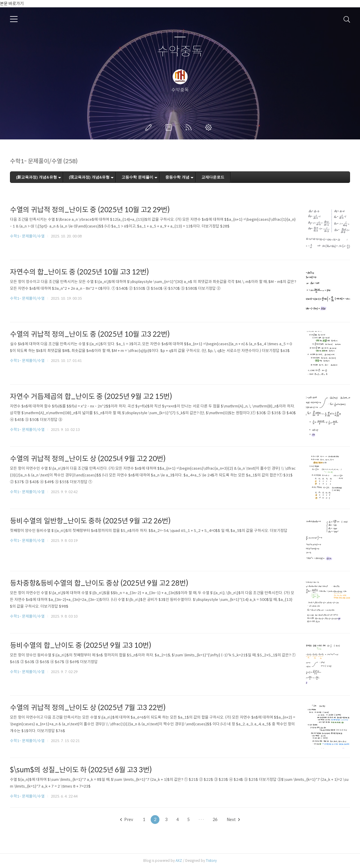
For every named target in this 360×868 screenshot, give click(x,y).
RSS (190, 127)
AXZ (179, 861)
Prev (127, 820)
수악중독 (180, 52)
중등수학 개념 (177, 177)
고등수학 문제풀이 (137, 177)
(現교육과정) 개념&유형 (89, 177)
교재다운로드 (213, 177)
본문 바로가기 (12, 4)
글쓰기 (150, 127)
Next (233, 820)
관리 (210, 127)
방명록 (170, 127)
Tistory (211, 861)
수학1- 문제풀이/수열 (27, 236)
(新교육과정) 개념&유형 (37, 177)
